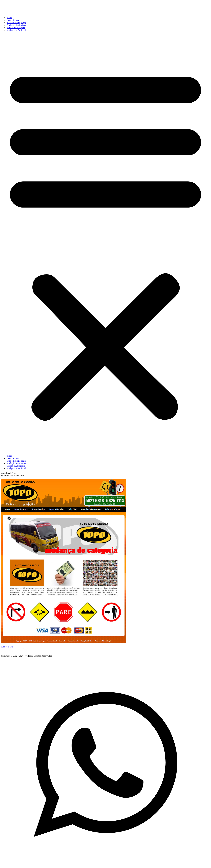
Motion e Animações (16, 28)
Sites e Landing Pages (16, 23)
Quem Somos (13, 20)
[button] (105, 243)
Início (9, 18)
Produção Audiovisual (16, 25)
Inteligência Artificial (16, 30)
